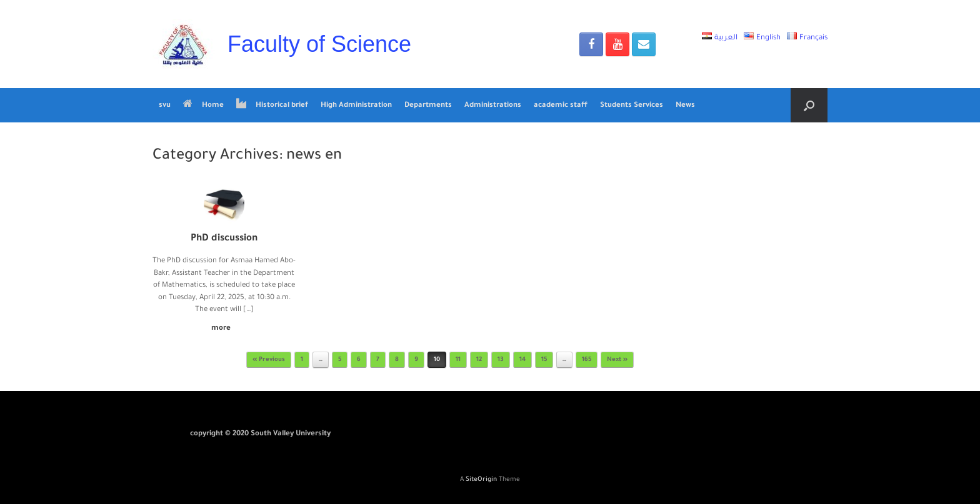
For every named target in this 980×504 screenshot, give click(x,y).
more (224, 329)
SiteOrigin (481, 480)
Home (203, 105)
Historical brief (272, 105)
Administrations (493, 106)
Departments (428, 106)
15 (544, 360)
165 (587, 360)
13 (501, 360)
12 (479, 360)
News (685, 106)
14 (522, 360)
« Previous (269, 360)
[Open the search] (809, 105)
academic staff (561, 106)
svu (165, 106)
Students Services (632, 106)
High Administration (356, 106)
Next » (617, 360)
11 (458, 360)
